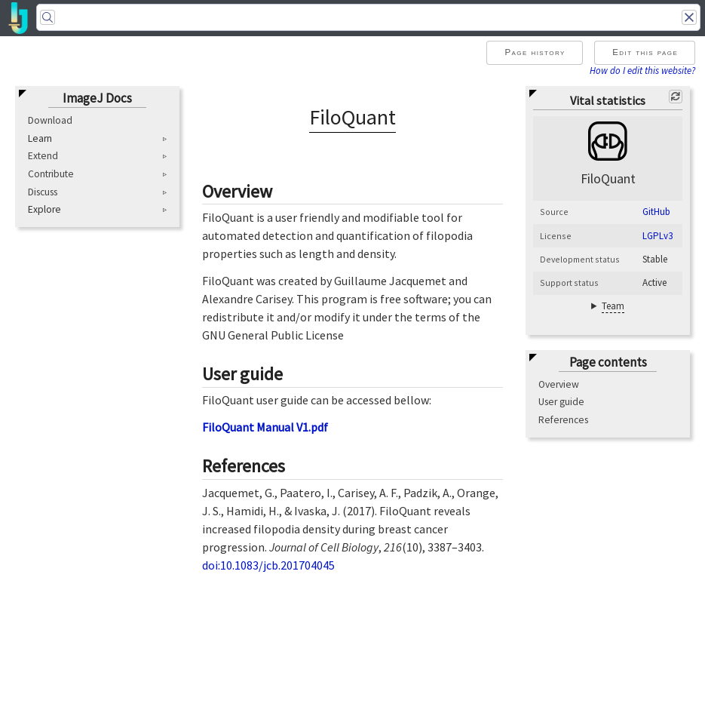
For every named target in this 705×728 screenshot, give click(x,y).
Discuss (43, 192)
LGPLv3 (657, 236)
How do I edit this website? (642, 70)
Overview (559, 384)
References (563, 420)
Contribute (51, 174)
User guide (561, 402)
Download (50, 120)
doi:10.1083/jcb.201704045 (268, 565)
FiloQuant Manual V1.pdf (265, 427)
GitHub (656, 212)
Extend (43, 156)
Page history (535, 52)
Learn (40, 139)
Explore (44, 210)
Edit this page (645, 52)
